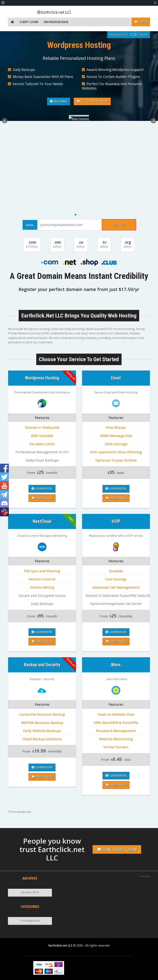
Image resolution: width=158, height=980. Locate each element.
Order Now (70, 641)
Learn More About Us (97, 88)
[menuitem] (3, 3)
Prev (5, 121)
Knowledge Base (56, 22)
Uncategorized (30, 921)
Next (153, 121)
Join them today (117, 850)
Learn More (70, 632)
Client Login (29, 22)
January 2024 (30, 892)
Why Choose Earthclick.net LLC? (43, 88)
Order (141, 22)
